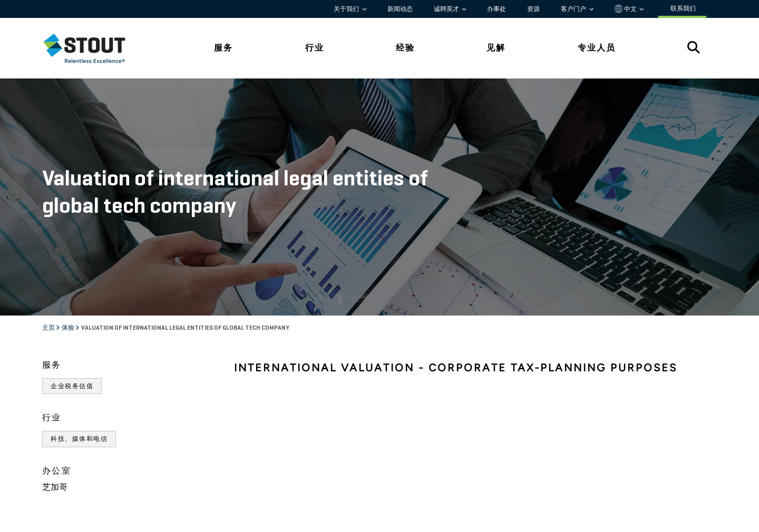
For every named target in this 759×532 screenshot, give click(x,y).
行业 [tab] (315, 48)
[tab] (92, 48)
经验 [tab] (405, 48)
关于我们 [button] (347, 9)
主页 (49, 328)
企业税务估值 (72, 386)
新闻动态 (400, 9)
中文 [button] (626, 9)
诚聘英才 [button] (447, 9)
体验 (69, 328)
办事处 (497, 9)
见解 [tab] (496, 48)
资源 (533, 9)
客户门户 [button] (574, 9)
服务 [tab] (223, 48)
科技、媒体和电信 (79, 439)
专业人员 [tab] (597, 48)
